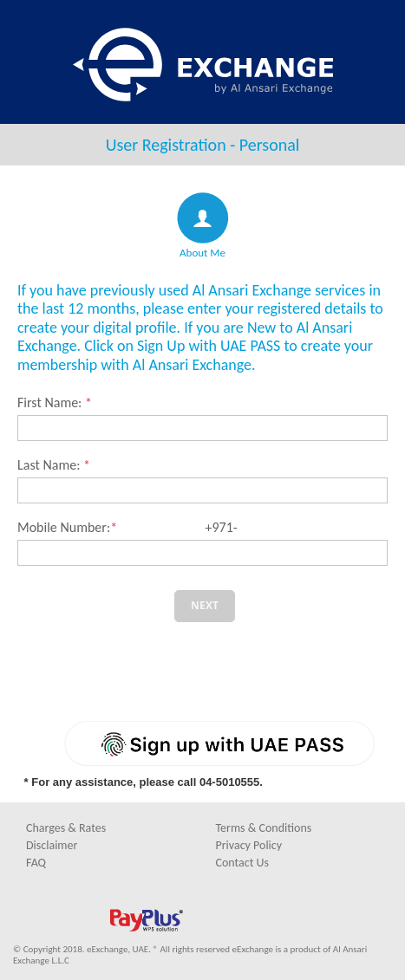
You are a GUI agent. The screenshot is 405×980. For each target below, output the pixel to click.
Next (205, 605)
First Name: (55, 402)
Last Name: (54, 465)
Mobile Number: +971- (127, 527)
